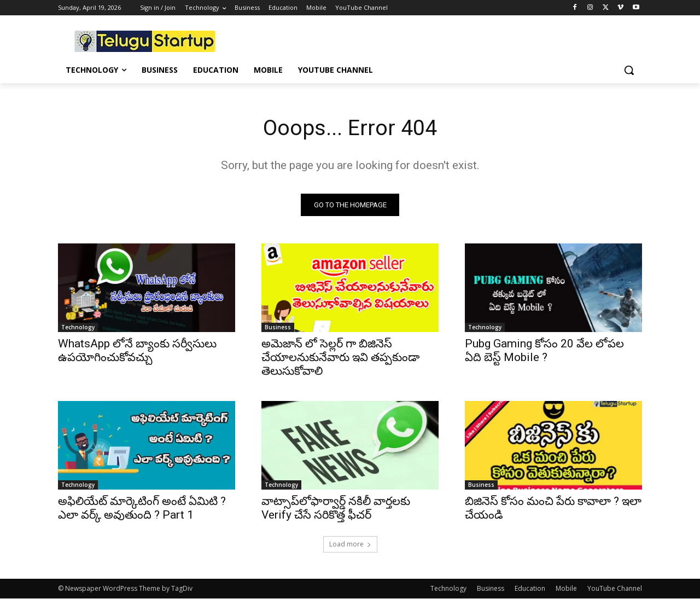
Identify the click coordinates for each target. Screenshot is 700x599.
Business (278, 328)
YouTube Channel (615, 589)
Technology (78, 328)
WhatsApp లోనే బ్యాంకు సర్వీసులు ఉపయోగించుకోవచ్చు (137, 351)
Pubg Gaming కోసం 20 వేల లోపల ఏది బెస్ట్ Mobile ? (544, 351)
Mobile (566, 589)
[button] (629, 70)
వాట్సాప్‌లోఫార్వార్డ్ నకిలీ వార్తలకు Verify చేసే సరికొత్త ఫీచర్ (336, 508)
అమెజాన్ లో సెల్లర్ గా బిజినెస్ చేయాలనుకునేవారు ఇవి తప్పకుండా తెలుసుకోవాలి (340, 358)
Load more (350, 545)
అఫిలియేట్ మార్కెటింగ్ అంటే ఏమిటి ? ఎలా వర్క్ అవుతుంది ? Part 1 (142, 508)
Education (530, 589)
